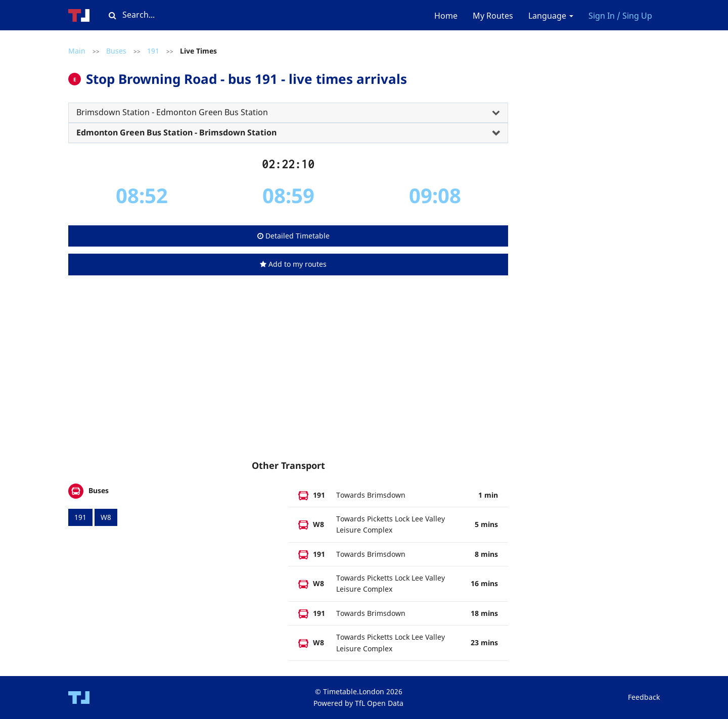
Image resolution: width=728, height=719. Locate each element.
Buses (116, 51)
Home (446, 16)
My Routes (493, 16)
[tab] (288, 113)
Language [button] (551, 16)
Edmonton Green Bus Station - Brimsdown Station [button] (176, 132)
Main (77, 51)
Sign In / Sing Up (620, 16)
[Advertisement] (288, 377)
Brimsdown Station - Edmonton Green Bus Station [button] (172, 112)
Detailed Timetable (293, 236)
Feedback (644, 697)
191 (153, 51)
